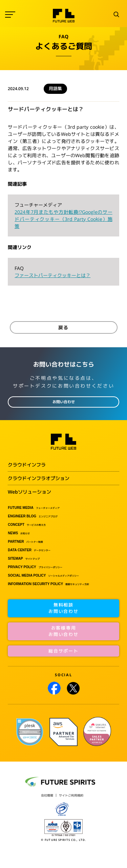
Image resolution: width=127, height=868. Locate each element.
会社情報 (47, 795)
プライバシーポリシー (35, 567)
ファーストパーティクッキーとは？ (52, 275)
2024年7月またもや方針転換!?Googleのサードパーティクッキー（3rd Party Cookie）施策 (63, 219)
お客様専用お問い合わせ (63, 631)
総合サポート (63, 651)
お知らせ (19, 533)
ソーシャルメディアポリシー (43, 576)
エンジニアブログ (33, 516)
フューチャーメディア (34, 508)
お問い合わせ (64, 402)
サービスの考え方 (27, 525)
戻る (64, 327)
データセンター (29, 550)
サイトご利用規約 (71, 795)
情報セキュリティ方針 (48, 584)
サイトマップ (24, 559)
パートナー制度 (25, 542)
